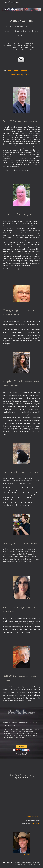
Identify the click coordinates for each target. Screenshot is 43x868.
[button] (2, 3)
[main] (22, 34)
